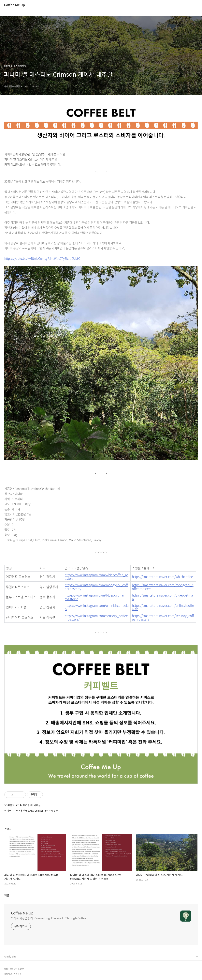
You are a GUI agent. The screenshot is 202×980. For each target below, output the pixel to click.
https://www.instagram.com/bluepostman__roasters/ (97, 597)
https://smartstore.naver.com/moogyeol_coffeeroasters (163, 587)
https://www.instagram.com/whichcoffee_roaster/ (96, 577)
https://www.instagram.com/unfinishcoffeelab (97, 607)
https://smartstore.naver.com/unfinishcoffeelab (163, 607)
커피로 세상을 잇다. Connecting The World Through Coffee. (49, 918)
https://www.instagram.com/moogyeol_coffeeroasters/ (96, 587)
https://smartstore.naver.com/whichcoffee (162, 576)
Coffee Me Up (14, 5)
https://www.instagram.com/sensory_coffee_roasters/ (96, 617)
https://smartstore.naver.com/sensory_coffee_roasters (163, 617)
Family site (10, 956)
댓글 (7, 895)
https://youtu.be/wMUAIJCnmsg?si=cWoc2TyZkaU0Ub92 (42, 258)
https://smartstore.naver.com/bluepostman (162, 597)
